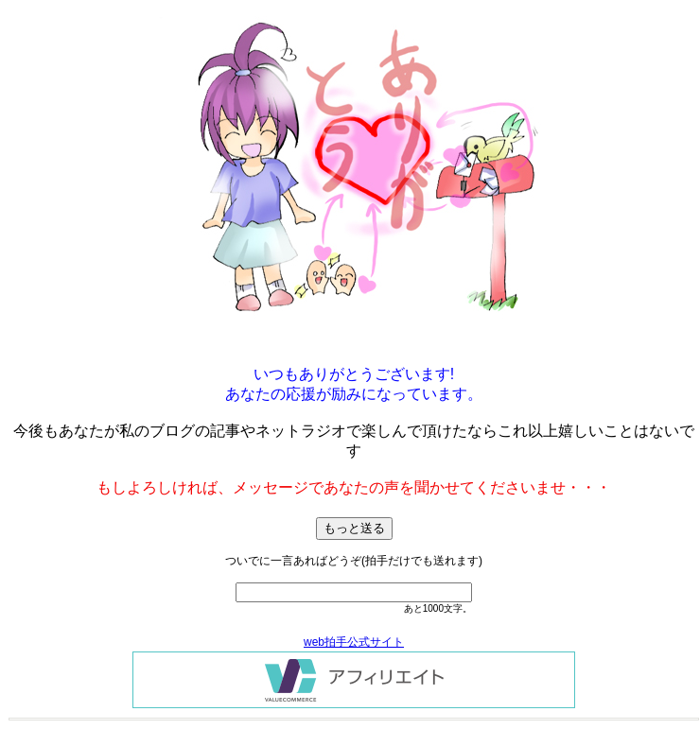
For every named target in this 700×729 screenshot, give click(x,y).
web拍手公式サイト (354, 642)
